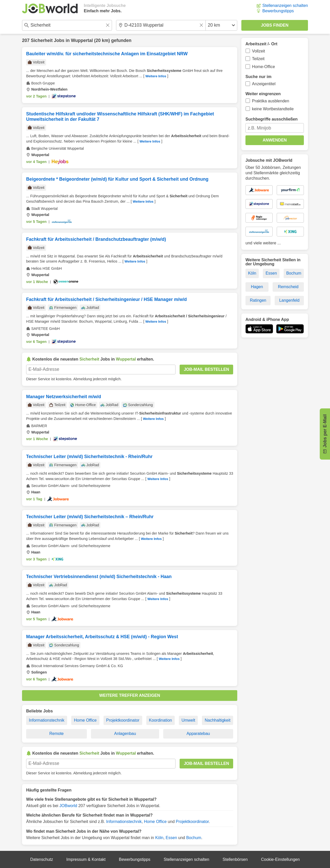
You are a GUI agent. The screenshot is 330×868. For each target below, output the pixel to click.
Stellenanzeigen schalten (285, 6)
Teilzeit (258, 59)
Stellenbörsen (235, 859)
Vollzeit (259, 51)
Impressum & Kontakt (86, 859)
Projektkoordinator (123, 720)
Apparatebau (198, 734)
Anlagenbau (125, 734)
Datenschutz (42, 859)
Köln (159, 838)
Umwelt (188, 720)
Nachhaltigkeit (218, 720)
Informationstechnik (47, 720)
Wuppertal (82, 40)
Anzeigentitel (264, 84)
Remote (56, 734)
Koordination (160, 720)
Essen (171, 838)
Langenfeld (289, 300)
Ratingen (258, 300)
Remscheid (288, 287)
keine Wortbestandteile (273, 109)
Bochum (194, 838)
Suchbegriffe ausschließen (272, 119)
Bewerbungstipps (278, 11)
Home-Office (264, 67)
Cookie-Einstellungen (280, 859)
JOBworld (68, 806)
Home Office (85, 720)
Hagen (257, 287)
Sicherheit (42, 40)
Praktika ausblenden (271, 101)
